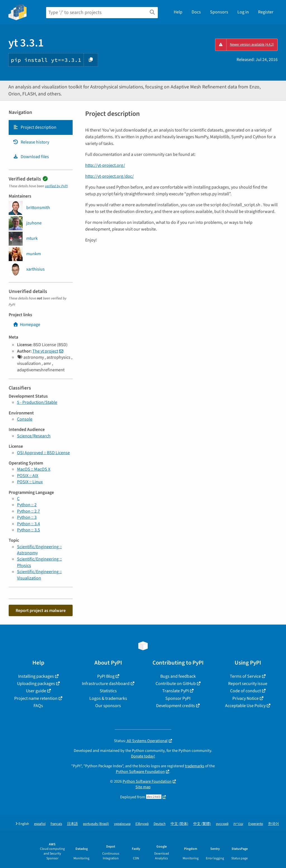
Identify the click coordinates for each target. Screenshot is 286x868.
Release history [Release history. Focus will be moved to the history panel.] (31, 142)
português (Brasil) (96, 824)
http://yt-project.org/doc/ (109, 176)
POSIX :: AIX (28, 476)
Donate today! (143, 756)
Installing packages (36, 676)
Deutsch (160, 824)
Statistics (108, 691)
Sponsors (219, 12)
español (40, 824)
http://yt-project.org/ (105, 165)
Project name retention (36, 698)
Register (266, 12)
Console (25, 419)
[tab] (41, 127)
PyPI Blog (106, 676)
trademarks (195, 766)
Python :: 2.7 (28, 511)
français (56, 824)
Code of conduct (246, 691)
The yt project (45, 351)
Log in (243, 12)
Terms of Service (245, 676)
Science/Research (34, 436)
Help (178, 12)
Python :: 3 (27, 517)
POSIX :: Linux (30, 482)
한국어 (274, 824)
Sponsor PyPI (178, 698)
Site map (143, 787)
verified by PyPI (56, 186)
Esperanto (256, 824)
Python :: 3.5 (28, 530)
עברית (238, 824)
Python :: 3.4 (28, 524)
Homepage (27, 325)
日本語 (72, 824)
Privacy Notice (246, 698)
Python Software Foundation (140, 772)
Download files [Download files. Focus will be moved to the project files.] (31, 157)
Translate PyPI (176, 691)
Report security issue (248, 684)
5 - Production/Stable (37, 402)
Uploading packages (36, 684)
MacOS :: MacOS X (34, 469)
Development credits (176, 706)
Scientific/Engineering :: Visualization (39, 575)
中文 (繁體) (202, 824)
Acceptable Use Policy (245, 706)
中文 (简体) (179, 824)
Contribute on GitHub (176, 684)
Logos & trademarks (108, 698)
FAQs (38, 706)
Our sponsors (108, 706)
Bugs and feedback (178, 676)
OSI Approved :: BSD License (43, 453)
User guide (36, 691)
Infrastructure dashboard (106, 684)
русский (222, 824)
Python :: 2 (27, 505)
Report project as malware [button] (41, 611)
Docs (196, 12)
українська (122, 824)
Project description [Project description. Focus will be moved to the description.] (35, 127)
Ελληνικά (142, 824)
